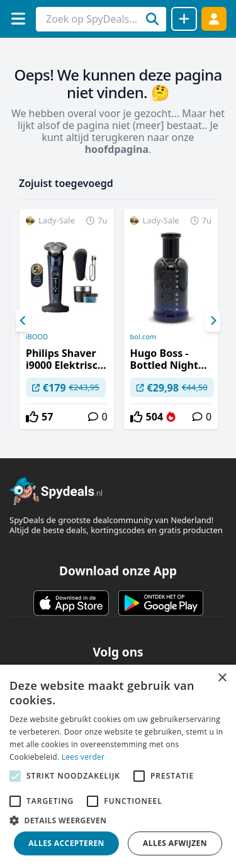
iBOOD (37, 337)
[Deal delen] (184, 19)
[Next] (213, 321)
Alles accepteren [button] (66, 843)
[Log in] (214, 19)
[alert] (118, 766)
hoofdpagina (117, 149)
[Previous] (23, 321)
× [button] (222, 678)
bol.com (143, 337)
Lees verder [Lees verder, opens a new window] (83, 757)
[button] (118, 820)
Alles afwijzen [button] (175, 843)
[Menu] (18, 19)
